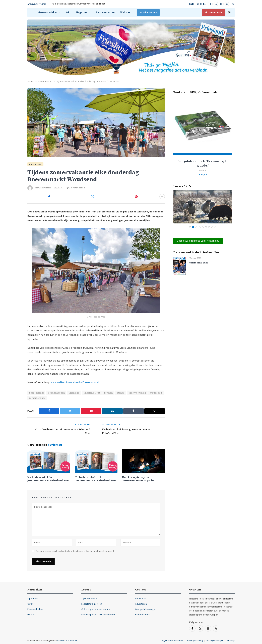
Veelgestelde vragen (146, 609)
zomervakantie (37, 398)
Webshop (126, 12)
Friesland (74, 393)
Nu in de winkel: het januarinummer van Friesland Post (78, 4)
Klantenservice (143, 615)
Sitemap (231, 641)
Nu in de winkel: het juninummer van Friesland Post (48, 479)
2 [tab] (193, 227)
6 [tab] (206, 227)
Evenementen (35, 164)
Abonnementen (105, 12)
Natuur (31, 615)
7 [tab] (209, 227)
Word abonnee (148, 13)
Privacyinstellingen (215, 641)
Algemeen (32, 599)
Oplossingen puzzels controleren (98, 615)
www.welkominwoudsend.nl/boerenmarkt (75, 382)
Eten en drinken (35, 609)
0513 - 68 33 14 (197, 4)
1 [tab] (190, 227)
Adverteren (141, 604)
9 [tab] (215, 227)
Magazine (82, 12)
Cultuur (31, 604)
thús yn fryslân (137, 393)
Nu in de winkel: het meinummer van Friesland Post (95, 479)
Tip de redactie (214, 13)
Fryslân (108, 393)
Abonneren (141, 599)
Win (68, 12)
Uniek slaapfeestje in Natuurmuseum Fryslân (138, 479)
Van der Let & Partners (67, 641)
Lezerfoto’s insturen (92, 604)
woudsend (156, 393)
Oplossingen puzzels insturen (96, 609)
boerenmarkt (36, 393)
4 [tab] (200, 227)
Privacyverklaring (195, 641)
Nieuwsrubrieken (47, 12)
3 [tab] (196, 227)
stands (121, 393)
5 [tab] (203, 227)
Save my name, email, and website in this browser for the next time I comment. (75, 551)
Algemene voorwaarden (173, 641)
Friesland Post (92, 393)
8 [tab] (212, 227)
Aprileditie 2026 (198, 263)
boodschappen (56, 393)
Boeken (203, 170)
